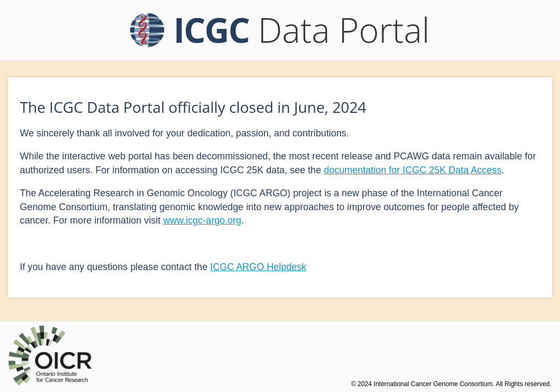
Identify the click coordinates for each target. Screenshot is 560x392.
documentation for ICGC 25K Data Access (413, 170)
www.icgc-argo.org (202, 220)
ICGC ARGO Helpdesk (259, 267)
